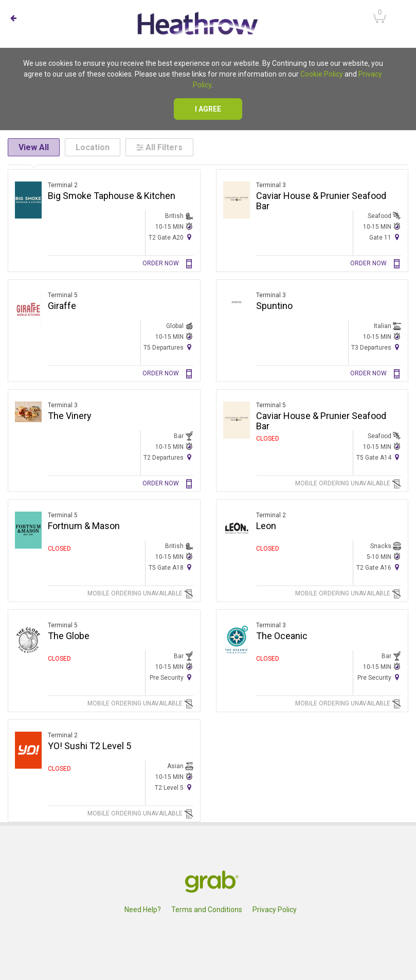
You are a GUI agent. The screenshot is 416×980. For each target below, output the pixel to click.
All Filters (159, 147)
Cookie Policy (322, 74)
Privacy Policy (275, 910)
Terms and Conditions (207, 910)
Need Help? (143, 910)
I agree (208, 109)
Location (93, 147)
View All (34, 147)
